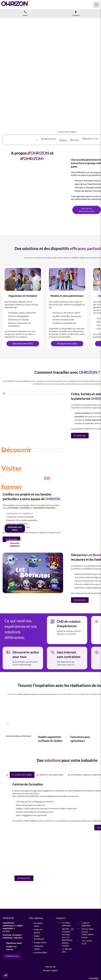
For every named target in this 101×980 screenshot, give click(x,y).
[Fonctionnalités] (15, 545)
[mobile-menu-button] (96, 5)
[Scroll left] (7, 775)
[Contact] (15, 528)
